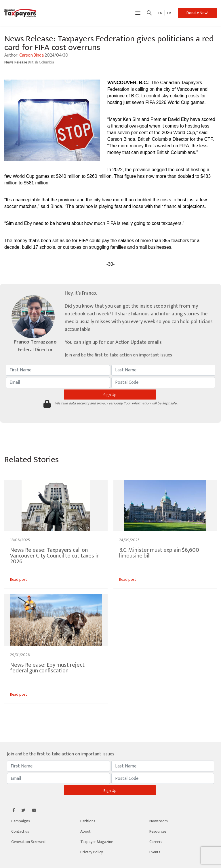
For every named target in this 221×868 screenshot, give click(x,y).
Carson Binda (32, 55)
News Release (16, 62)
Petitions (88, 821)
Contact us (20, 831)
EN (160, 13)
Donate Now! (197, 13)
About (85, 831)
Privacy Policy (92, 852)
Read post (19, 579)
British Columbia (41, 62)
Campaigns (21, 821)
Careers (156, 842)
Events (155, 852)
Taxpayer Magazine (97, 842)
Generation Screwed (28, 842)
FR (169, 13)
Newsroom (159, 821)
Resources (158, 831)
